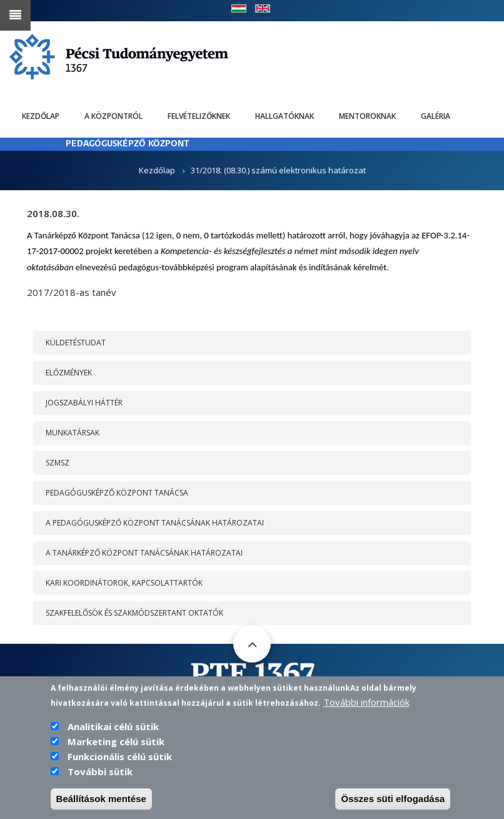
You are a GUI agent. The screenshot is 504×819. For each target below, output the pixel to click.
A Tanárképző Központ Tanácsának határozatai (144, 553)
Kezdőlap (41, 116)
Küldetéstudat (76, 343)
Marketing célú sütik (116, 742)
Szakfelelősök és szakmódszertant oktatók (134, 613)
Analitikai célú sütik (113, 727)
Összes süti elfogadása (393, 799)
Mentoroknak (367, 116)
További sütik (100, 772)
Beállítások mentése (101, 799)
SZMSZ (58, 463)
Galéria (436, 116)
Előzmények (69, 373)
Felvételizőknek (199, 116)
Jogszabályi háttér (84, 403)
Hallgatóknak (285, 116)
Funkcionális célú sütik (120, 757)
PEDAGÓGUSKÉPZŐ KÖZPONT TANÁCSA (117, 493)
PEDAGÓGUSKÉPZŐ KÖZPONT (128, 144)
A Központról (113, 116)
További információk (366, 703)
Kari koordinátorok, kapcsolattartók (124, 583)
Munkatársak (73, 433)
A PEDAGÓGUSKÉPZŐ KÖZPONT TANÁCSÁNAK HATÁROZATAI (155, 523)
